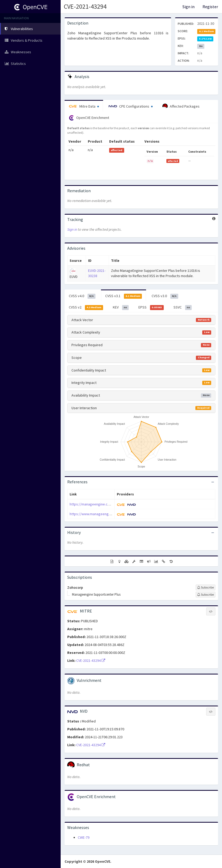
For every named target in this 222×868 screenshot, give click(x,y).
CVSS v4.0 (82, 296)
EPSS (151, 307)
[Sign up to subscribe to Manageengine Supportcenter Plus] (206, 595)
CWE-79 (84, 837)
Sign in (189, 7)
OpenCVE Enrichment (89, 118)
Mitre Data (84, 106)
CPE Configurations (131, 106)
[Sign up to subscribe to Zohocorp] (206, 587)
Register (210, 7)
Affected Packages (181, 106)
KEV (121, 307)
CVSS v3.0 (165, 296)
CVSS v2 (86, 307)
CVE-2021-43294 (85, 6)
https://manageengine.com (91, 504)
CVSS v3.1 (124, 296)
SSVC (183, 307)
